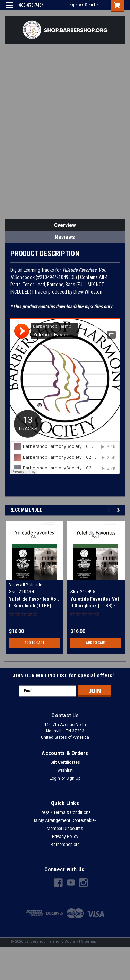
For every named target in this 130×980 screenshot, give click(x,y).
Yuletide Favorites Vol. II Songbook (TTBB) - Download (96, 606)
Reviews (65, 237)
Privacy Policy (65, 837)
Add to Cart (34, 643)
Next (119, 510)
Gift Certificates (65, 762)
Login (72, 5)
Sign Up (92, 5)
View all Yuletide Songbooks (26, 588)
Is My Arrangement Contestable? (65, 820)
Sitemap (89, 942)
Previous (110, 510)
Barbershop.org (65, 845)
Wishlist (65, 770)
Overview (65, 225)
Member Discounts (65, 829)
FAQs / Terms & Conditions (65, 812)
